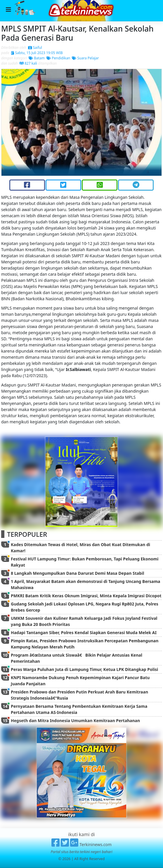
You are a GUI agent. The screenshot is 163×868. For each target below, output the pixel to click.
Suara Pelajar (85, 58)
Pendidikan (58, 58)
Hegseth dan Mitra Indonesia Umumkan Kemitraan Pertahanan (75, 721)
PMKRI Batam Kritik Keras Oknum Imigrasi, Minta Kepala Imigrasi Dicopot (86, 596)
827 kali (28, 63)
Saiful (35, 48)
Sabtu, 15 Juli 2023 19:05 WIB (37, 53)
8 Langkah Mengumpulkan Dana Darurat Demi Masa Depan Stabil (77, 573)
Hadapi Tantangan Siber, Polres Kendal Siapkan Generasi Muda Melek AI (84, 633)
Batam (37, 58)
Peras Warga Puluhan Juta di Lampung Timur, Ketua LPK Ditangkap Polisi (84, 669)
